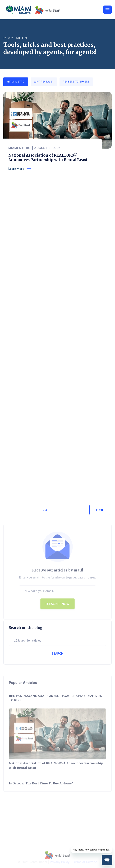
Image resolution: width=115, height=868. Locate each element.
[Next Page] (100, 510)
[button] (107, 10)
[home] (39, 10)
